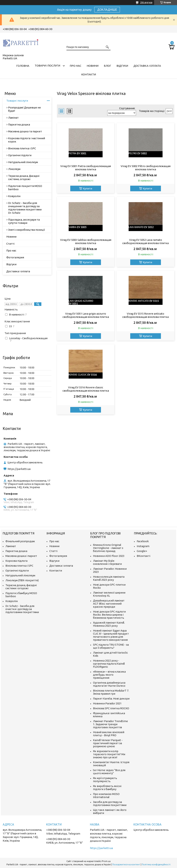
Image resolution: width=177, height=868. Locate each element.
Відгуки (122, 66)
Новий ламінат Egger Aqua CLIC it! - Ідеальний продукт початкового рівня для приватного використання (111, 635)
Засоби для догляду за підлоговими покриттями (110, 803)
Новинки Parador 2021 (107, 703)
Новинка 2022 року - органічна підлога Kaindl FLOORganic (109, 664)
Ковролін (14, 196)
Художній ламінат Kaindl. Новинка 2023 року (109, 624)
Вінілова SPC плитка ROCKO (111, 708)
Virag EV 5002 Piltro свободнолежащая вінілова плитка (146, 168)
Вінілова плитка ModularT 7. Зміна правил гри (111, 692)
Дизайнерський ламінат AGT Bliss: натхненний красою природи (109, 604)
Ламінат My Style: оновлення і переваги (107, 562)
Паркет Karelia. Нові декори (111, 699)
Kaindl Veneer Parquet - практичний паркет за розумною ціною (108, 743)
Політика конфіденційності (156, 864)
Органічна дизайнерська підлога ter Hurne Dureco (109, 684)
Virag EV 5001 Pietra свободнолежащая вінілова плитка (86, 168)
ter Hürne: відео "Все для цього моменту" (109, 772)
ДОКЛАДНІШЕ (107, 10)
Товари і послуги (47, 66)
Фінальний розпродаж (20, 541)
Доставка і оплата (147, 66)
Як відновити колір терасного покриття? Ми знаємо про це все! (109, 754)
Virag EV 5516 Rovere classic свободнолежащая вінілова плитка (86, 389)
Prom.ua (106, 861)
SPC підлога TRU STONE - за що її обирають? (111, 646)
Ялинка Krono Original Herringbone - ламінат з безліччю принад (108, 548)
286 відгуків (146, 2)
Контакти (89, 74)
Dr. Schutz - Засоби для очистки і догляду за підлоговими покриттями (22, 609)
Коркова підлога (16, 561)
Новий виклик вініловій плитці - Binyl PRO (109, 734)
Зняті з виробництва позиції (26, 230)
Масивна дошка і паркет (21, 556)
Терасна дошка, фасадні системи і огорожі (21, 587)
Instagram (143, 546)
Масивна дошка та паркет (25, 131)
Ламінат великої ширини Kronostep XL (109, 594)
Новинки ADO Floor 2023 (109, 556)
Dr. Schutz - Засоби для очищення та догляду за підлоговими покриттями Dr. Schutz (25, 208)
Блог (107, 66)
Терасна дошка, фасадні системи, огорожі (24, 177)
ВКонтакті (143, 556)
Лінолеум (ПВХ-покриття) (22, 580)
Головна (23, 66)
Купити (88, 188)
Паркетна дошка (19, 124)
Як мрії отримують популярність (105, 780)
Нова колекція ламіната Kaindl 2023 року (109, 578)
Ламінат (13, 118)
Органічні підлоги (20, 155)
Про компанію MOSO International (106, 796)
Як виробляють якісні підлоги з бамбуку (107, 788)
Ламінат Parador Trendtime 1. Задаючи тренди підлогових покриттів (110, 724)
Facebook (143, 541)
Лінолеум (14, 169)
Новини (93, 66)
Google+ (142, 551)
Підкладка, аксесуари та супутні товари (24, 221)
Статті (10, 244)
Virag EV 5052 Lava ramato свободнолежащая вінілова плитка (145, 241)
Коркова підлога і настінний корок (27, 140)
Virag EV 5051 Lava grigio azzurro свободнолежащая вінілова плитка (86, 315)
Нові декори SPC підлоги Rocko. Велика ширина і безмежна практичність (109, 615)
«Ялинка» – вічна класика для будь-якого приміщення (109, 675)
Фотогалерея (15, 257)
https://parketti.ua (19, 469)
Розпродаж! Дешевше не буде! (24, 109)
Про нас (75, 66)
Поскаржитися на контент (126, 864)
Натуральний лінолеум (23, 162)
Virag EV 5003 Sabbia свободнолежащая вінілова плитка (86, 241)
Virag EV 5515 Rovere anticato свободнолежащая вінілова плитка (145, 315)
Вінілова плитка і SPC (22, 148)
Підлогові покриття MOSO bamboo (25, 188)
